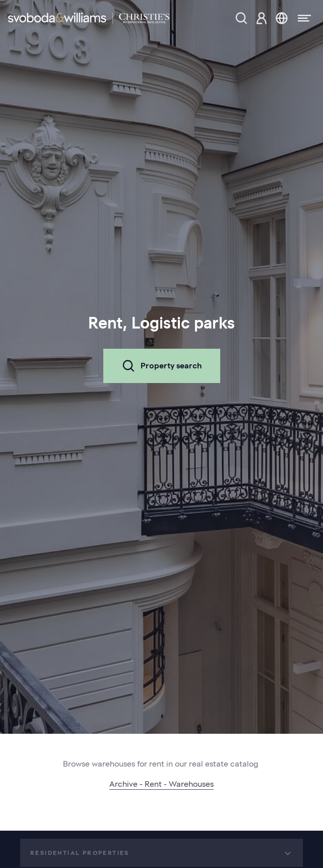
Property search (162, 366)
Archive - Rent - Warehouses (161, 784)
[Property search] (241, 18)
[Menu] (301, 18)
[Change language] (282, 18)
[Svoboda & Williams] (89, 18)
